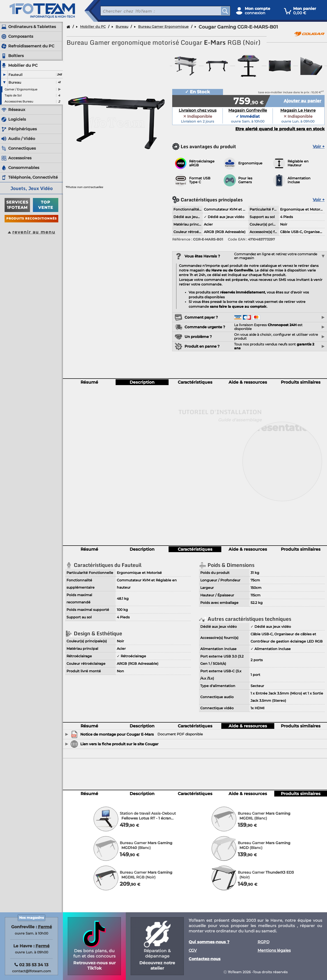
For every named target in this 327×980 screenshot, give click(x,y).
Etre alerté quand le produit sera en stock (280, 129)
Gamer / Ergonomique (21, 89)
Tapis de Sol (13, 95)
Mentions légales (274, 951)
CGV (193, 951)
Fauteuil (15, 75)
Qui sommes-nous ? (209, 942)
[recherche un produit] (157, 11)
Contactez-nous (205, 959)
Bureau (15, 82)
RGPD (264, 942)
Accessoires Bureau (19, 101)
